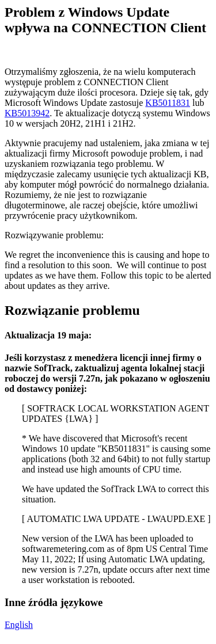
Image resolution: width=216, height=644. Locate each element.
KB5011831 (168, 103)
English (19, 625)
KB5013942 (27, 113)
